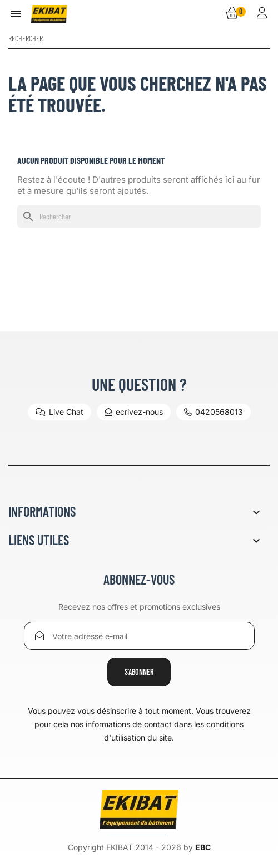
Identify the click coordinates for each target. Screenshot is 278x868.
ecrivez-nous (134, 412)
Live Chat (59, 412)
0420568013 (214, 412)
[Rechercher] (139, 38)
